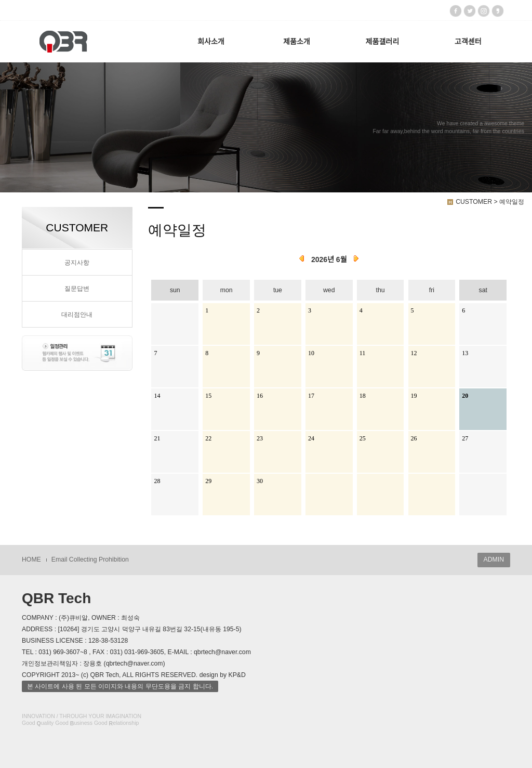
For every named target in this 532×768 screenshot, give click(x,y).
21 (157, 438)
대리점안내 (77, 315)
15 (208, 396)
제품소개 (297, 42)
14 (157, 396)
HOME (31, 559)
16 (260, 396)
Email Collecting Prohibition (90, 559)
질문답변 (77, 289)
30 (260, 481)
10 (311, 353)
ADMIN (494, 559)
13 (465, 353)
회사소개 (211, 42)
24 (311, 438)
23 (260, 438)
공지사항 (77, 263)
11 (363, 353)
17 (311, 396)
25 (363, 438)
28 (157, 481)
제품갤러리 (382, 42)
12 (414, 353)
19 (414, 396)
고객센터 (468, 42)
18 (363, 396)
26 (414, 438)
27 (465, 438)
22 (208, 438)
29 (208, 481)
